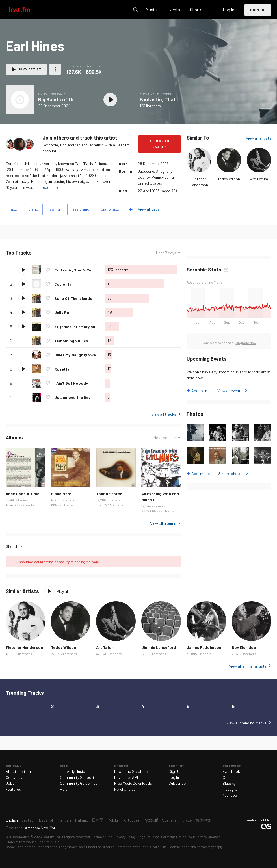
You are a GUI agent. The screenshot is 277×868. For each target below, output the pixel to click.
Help (64, 789)
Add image (201, 473)
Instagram (232, 789)
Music (151, 9)
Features (13, 789)
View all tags (149, 209)
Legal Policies (148, 837)
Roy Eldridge (244, 647)
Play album (110, 100)
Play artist (30, 69)
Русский (151, 820)
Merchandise (125, 789)
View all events (230, 391)
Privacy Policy (125, 837)
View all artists (259, 138)
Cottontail (64, 284)
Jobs (10, 783)
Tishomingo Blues (71, 341)
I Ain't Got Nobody (71, 383)
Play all (63, 591)
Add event (200, 391)
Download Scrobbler (132, 771)
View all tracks (164, 414)
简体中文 (203, 820)
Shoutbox (14, 546)
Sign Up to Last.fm (160, 144)
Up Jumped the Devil (73, 397)
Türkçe (186, 820)
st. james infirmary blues (78, 327)
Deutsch (28, 820)
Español (46, 820)
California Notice (174, 837)
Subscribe (177, 783)
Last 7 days (166, 253)
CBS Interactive (18, 837)
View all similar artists (248, 666)
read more (50, 187)
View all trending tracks (246, 723)
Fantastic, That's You (165, 99)
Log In (229, 9)
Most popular (165, 438)
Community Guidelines (79, 783)
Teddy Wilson (229, 179)
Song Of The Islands (73, 298)
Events (173, 9)
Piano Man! (61, 494)
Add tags (131, 209)
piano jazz (110, 209)
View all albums (163, 523)
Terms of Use (102, 837)
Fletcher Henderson (24, 647)
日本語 (98, 820)
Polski (113, 820)
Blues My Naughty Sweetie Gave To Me (89, 355)
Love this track (48, 270)
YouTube (230, 795)
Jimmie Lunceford (159, 647)
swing (55, 209)
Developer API (126, 777)
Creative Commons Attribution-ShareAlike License (141, 847)
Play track (23, 270)
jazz (13, 209)
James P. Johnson (204, 647)
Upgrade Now (246, 343)
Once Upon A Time (22, 494)
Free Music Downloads (133, 783)
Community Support (77, 777)
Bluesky (229, 783)
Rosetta (62, 369)
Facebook (231, 771)
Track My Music (72, 771)
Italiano (82, 820)
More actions (55, 69)
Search (135, 10)
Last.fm (26, 10)
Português (131, 820)
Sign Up (258, 10)
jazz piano (81, 209)
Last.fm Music (49, 842)
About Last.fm (18, 771)
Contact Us (16, 777)
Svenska (169, 820)
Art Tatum (259, 179)
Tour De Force (109, 494)
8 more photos (231, 473)
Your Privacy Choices (204, 837)
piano (33, 209)
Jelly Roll (63, 312)
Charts (196, 9)
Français (64, 820)
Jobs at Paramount (21, 842)
